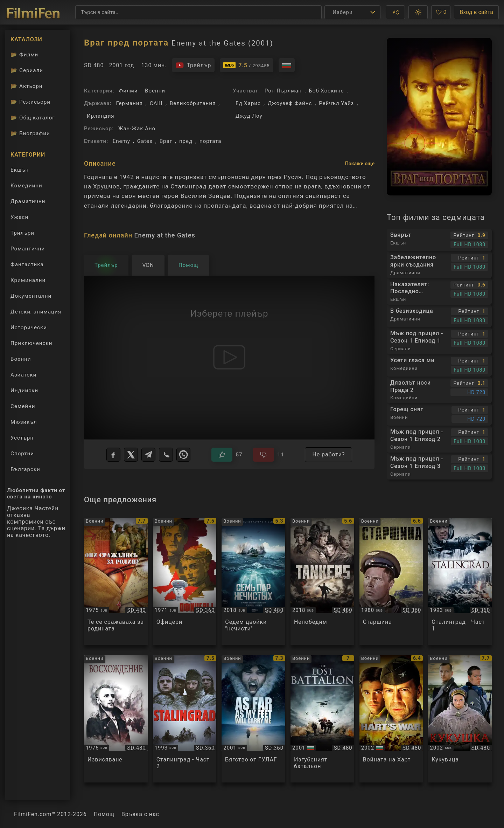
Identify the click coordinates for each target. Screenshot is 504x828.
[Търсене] (198, 12)
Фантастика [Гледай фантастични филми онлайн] (27, 264)
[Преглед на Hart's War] (391, 719)
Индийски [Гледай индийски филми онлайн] (24, 391)
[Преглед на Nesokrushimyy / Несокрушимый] (322, 582)
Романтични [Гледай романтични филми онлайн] (28, 249)
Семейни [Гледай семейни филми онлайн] (23, 406)
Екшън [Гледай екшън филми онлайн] (20, 170)
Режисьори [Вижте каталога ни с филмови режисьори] (30, 102)
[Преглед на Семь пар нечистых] (253, 582)
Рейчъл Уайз (336, 103)
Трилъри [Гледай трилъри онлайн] (22, 234)
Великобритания (193, 103)
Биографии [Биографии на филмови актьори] (30, 133)
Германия (129, 103)
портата (211, 141)
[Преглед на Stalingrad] (460, 582)
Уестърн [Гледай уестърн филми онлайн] (22, 438)
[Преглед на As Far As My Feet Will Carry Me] (253, 719)
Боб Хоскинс (326, 91)
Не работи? (328, 454)
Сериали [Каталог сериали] (27, 70)
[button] (395, 12)
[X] (131, 455)
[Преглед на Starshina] (391, 582)
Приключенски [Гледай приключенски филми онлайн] (31, 343)
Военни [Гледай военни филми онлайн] (21, 359)
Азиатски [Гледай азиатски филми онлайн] (23, 375)
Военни (155, 91)
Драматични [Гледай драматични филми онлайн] (28, 201)
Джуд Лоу (249, 116)
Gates (145, 141)
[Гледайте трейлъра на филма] (193, 65)
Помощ (104, 814)
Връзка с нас (140, 814)
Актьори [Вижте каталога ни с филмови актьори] (27, 86)
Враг (166, 141)
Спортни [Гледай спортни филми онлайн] (22, 454)
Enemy (121, 141)
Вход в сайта (476, 12)
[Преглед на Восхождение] (116, 719)
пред (186, 141)
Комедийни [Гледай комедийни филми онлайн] (26, 186)
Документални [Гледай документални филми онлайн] (31, 296)
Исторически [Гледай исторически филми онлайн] (29, 327)
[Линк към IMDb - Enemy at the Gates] (246, 65)
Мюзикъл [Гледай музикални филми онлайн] (24, 422)
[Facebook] (113, 455)
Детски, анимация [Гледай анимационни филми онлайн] (36, 312)
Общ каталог (33, 118)
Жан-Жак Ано (137, 129)
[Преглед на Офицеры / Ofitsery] (185, 582)
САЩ (156, 103)
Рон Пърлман (283, 91)
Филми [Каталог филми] (24, 55)
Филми (128, 91)
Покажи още (360, 164)
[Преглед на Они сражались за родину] (116, 582)
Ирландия (101, 116)
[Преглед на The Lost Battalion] (322, 719)
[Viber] (166, 455)
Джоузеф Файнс (290, 103)
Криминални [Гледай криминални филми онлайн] (28, 280)
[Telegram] (148, 455)
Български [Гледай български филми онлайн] (25, 469)
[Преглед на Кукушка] (460, 719)
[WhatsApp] (183, 455)
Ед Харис (248, 103)
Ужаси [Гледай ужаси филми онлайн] (19, 217)
